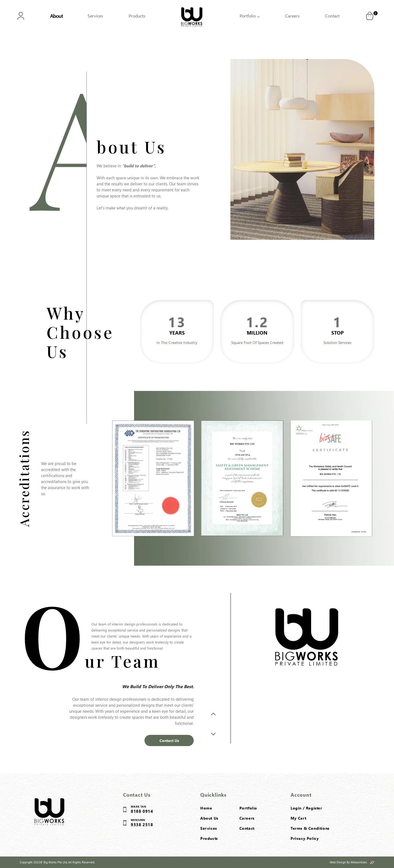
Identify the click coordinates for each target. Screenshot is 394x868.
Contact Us (169, 740)
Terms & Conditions (310, 828)
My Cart (298, 818)
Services (95, 16)
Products (137, 16)
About (56, 16)
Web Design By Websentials (352, 862)
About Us (209, 818)
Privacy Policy (305, 838)
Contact (332, 16)
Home (206, 808)
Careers (292, 16)
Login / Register (306, 808)
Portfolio (250, 16)
